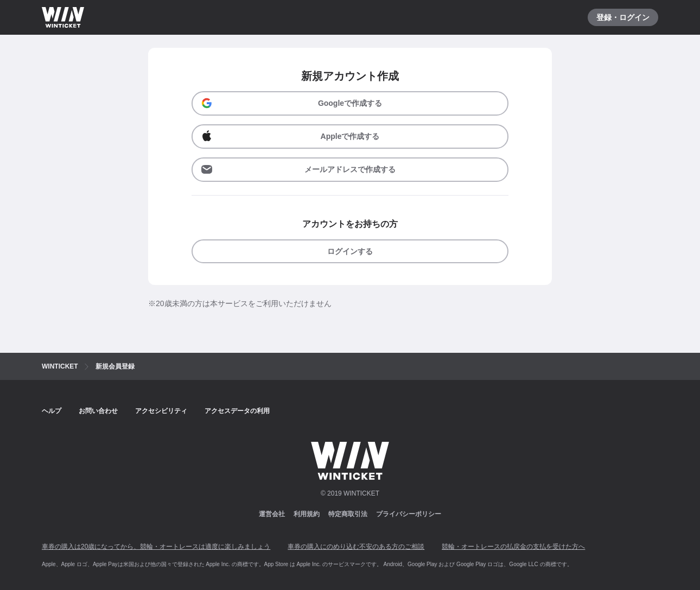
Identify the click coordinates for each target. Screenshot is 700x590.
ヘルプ (52, 411)
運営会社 (272, 514)
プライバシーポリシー (409, 514)
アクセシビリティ (161, 411)
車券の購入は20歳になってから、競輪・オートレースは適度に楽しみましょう (156, 547)
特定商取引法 (348, 514)
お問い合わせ (98, 411)
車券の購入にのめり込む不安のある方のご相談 (356, 547)
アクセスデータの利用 (237, 411)
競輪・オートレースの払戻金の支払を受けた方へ (513, 547)
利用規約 (307, 514)
